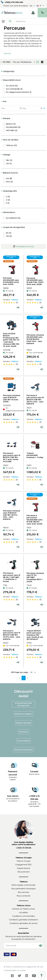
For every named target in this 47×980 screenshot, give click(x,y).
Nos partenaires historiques (24, 889)
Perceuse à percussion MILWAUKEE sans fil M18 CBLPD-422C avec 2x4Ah (35, 520)
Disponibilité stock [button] (11, 80)
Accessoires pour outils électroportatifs (23, 704)
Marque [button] (6, 118)
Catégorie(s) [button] (8, 71)
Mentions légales (25, 967)
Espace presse (24, 868)
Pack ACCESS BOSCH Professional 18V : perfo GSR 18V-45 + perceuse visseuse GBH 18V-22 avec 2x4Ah (11, 340)
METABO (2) (12, 130)
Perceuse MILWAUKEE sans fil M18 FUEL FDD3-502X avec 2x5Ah (35, 281)
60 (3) (9, 233)
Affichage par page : (20, 672)
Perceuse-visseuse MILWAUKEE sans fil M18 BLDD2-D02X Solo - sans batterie (35, 339)
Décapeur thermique (23, 723)
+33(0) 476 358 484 (14, 2)
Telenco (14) (11, 145)
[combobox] (26, 21)
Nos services (23, 892)
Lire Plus (7, 53)
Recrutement (24, 872)
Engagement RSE (23, 865)
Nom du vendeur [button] (10, 140)
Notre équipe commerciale (23, 885)
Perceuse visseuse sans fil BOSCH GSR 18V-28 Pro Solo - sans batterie (12, 515)
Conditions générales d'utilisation (23, 920)
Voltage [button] (6, 155)
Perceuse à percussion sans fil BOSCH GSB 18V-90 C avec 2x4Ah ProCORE (12, 457)
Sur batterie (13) (13, 218)
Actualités (24, 912)
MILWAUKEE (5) (13, 127)
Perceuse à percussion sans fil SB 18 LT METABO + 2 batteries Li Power (12, 577)
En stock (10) (12, 86)
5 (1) (8, 203)
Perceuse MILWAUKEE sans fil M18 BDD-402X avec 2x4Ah (11, 281)
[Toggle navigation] (3, 21)
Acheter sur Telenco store (23, 909)
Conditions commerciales (23, 916)
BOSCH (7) (11, 124)
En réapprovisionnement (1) (19, 92)
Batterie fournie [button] (9, 173)
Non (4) (9, 182)
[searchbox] (30, 21)
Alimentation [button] (8, 212)
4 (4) (8, 197)
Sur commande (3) (14, 89)
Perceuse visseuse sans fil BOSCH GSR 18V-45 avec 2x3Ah (12, 398)
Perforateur (24, 732)
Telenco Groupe (24, 861)
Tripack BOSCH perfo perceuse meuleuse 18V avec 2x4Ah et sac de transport (35, 635)
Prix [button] (4, 101)
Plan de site (38, 967)
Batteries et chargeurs (24, 714)
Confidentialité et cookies (15, 970)
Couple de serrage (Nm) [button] (13, 227)
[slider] (9, 303)
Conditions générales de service (24, 923)
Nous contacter (24, 896)
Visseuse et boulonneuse (23, 750)
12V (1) (9, 163)
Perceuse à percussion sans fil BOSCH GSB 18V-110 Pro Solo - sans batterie (12, 635)
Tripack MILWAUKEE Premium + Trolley (35, 455)
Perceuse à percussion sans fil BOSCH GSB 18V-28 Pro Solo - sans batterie (35, 400)
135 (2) (9, 236)
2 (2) (8, 200)
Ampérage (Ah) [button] (9, 191)
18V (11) (9, 160)
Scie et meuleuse (23, 741)
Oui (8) (9, 178)
